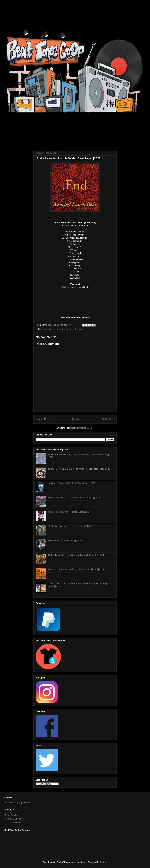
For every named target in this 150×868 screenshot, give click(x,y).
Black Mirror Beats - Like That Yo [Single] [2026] (71, 526)
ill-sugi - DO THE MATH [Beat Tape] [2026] (69, 512)
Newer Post (43, 419)
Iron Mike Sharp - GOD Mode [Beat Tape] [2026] (71, 483)
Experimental (66, 329)
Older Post (108, 419)
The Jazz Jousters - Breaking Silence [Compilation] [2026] (76, 569)
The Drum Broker (13, 823)
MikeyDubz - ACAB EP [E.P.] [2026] (65, 541)
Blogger (104, 862)
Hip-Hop (78, 329)
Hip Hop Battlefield (13, 819)
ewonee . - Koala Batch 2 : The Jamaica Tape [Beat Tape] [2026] (79, 469)
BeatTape (54, 329)
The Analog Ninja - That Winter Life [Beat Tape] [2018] (74, 497)
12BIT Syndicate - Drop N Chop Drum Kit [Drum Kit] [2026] (76, 555)
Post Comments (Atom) (82, 428)
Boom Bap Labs (12, 815)
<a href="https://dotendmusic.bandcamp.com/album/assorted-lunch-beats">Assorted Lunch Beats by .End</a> (75, 300)
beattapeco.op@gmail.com (18, 803)
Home (76, 419)
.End (46, 329)
